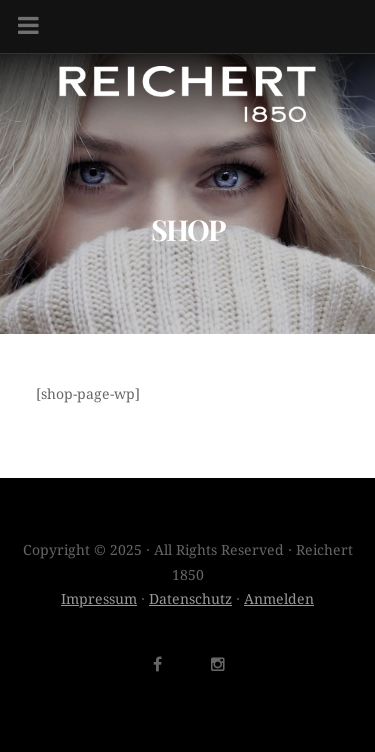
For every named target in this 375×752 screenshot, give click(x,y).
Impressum (99, 599)
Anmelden (279, 599)
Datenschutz (190, 599)
